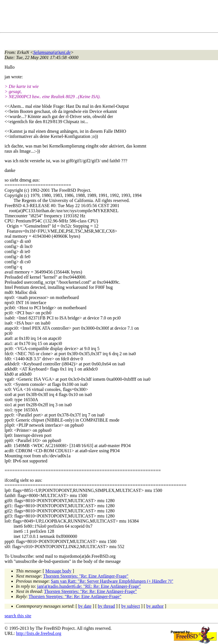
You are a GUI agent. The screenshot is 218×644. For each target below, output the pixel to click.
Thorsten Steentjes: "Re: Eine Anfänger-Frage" (86, 576)
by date (85, 606)
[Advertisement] (108, 17)
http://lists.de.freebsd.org (38, 633)
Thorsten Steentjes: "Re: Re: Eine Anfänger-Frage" (90, 591)
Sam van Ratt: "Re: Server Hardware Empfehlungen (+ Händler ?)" (112, 581)
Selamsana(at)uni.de (52, 52)
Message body (58, 571)
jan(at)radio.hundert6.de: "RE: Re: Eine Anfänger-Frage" (89, 586)
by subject (131, 606)
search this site (18, 616)
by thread (106, 606)
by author (155, 606)
